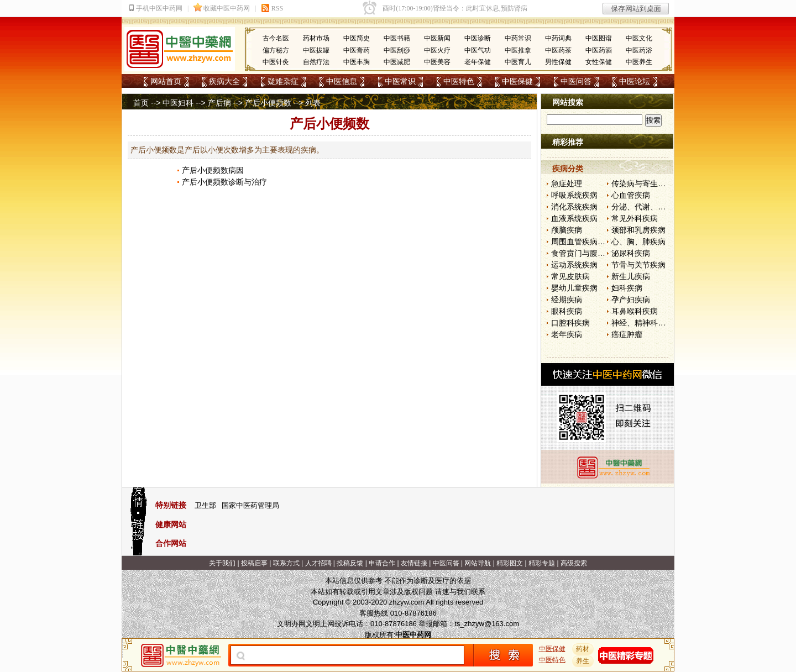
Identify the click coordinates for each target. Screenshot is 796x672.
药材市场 (316, 38)
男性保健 (558, 62)
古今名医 (276, 38)
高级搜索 (574, 563)
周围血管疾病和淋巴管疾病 (598, 242)
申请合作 (382, 563)
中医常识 (400, 81)
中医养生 (639, 62)
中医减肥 (397, 62)
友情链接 (414, 563)
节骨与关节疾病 (638, 265)
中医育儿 (518, 62)
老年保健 (478, 62)
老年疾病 (567, 334)
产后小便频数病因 (213, 170)
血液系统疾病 (574, 218)
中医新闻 (437, 38)
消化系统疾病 (574, 207)
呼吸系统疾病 (574, 195)
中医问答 (576, 81)
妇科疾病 (627, 288)
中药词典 (558, 38)
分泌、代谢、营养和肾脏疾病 (662, 207)
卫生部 (205, 505)
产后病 (219, 103)
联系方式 (286, 563)
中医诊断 (478, 38)
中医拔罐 (316, 50)
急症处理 (567, 183)
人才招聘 (318, 563)
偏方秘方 (276, 50)
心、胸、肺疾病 (638, 242)
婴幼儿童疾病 (574, 288)
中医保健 (517, 81)
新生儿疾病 (631, 276)
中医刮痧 (397, 50)
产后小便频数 (268, 103)
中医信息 (342, 81)
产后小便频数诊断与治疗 (224, 182)
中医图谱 (599, 38)
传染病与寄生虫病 (642, 183)
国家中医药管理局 (250, 505)
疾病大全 (224, 81)
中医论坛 (635, 81)
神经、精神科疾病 (642, 323)
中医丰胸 (357, 62)
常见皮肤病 (570, 276)
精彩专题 (542, 563)
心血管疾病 (631, 195)
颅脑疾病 (567, 230)
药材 (583, 649)
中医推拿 (518, 50)
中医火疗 (437, 50)
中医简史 (357, 38)
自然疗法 (316, 62)
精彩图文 (510, 563)
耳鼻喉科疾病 (635, 311)
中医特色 (459, 81)
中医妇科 (178, 103)
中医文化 (639, 38)
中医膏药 (357, 50)
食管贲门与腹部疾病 (586, 253)
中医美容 (437, 62)
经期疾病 (567, 300)
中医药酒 (599, 50)
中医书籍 (397, 38)
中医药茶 (558, 50)
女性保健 (599, 62)
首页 (141, 103)
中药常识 (518, 38)
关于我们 (222, 563)
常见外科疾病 (635, 218)
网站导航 (478, 563)
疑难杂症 (283, 81)
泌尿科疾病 (631, 253)
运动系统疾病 (574, 265)
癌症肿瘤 (627, 334)
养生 (583, 661)
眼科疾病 (567, 311)
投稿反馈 (350, 563)
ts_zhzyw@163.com (487, 624)
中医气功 (478, 50)
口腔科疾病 (570, 323)
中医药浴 (639, 50)
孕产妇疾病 (631, 300)
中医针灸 (276, 62)
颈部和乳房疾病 (638, 230)
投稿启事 (254, 563)
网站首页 (166, 81)
